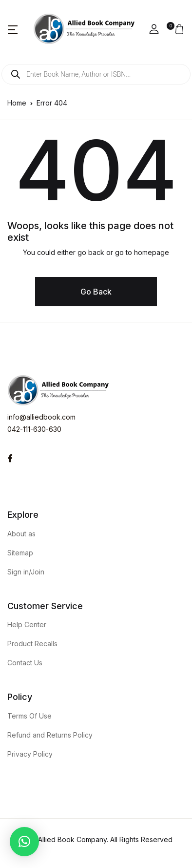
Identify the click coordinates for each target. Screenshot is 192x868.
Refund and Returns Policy (50, 735)
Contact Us (25, 663)
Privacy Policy (30, 754)
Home (17, 103)
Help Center (27, 625)
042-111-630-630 (34, 429)
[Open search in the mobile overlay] (96, 74)
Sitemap (20, 553)
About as (21, 534)
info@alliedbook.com (41, 417)
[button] (13, 29)
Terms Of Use (29, 716)
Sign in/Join (26, 572)
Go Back (96, 292)
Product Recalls (32, 644)
